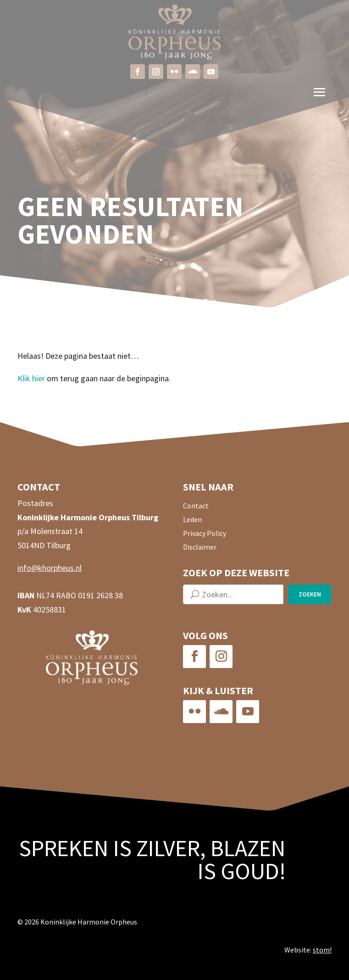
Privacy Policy (205, 534)
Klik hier (31, 378)
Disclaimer (200, 548)
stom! (322, 950)
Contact (196, 506)
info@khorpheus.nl (50, 568)
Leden (192, 520)
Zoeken (310, 594)
